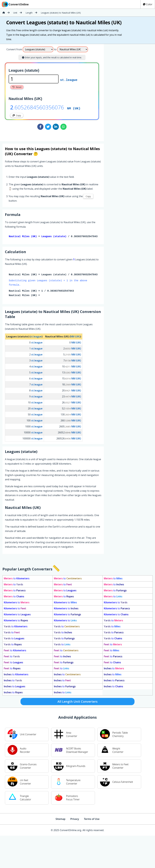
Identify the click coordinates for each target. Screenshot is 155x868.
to (17, 579)
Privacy (75, 820)
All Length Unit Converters (77, 702)
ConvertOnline (15, 4)
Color (148, 4)
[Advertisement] (129, 64)
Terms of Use (92, 820)
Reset (17, 87)
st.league (69, 80)
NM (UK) (74, 108)
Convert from (14, 49)
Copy (17, 115)
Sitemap (60, 820)
